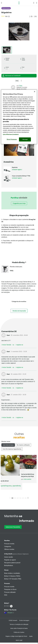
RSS (6, 595)
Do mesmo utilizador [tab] (23, 445)
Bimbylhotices (9, 565)
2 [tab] (15, 498)
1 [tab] (12, 498)
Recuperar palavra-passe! (12, 563)
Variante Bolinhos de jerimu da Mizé (28, 475)
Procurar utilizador (10, 592)
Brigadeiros (6, 12)
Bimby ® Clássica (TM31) (12, 576)
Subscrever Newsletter (13, 527)
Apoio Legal (19, 640)
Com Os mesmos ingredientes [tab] (12, 449)
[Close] (35, 92)
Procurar (7, 583)
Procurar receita (9, 544)
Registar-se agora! (10, 560)
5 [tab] (23, 498)
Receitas (7, 540)
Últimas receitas (9, 549)
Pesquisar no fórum (10, 589)
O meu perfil (16, 554)
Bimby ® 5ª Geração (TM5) (13, 579)
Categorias (8, 546)
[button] (2, 3)
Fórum (6, 570)
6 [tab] (26, 498)
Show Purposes (12, 139)
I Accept (25, 139)
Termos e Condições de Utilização (19, 624)
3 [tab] (18, 498)
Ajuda (31, 636)
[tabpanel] (19, 477)
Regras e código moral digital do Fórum (16, 636)
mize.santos (27, 479)
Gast (21, 86)
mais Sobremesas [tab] (8, 445)
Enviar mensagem (24, 620)
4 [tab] (20, 498)
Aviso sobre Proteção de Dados (19, 628)
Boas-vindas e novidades (12, 573)
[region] (19, 117)
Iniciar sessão (9, 557)
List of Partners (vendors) (11, 134)
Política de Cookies (19, 632)
